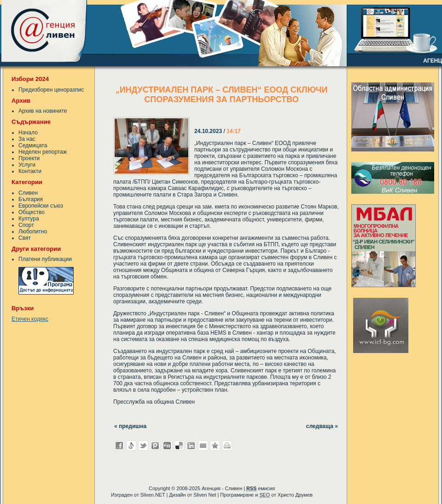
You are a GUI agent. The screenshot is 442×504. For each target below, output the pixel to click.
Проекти (29, 158)
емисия (261, 488)
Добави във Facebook (119, 446)
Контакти (30, 171)
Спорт (26, 225)
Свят (25, 238)
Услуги (27, 165)
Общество (32, 212)
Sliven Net (205, 495)
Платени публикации (45, 259)
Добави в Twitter (143, 446)
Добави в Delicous (179, 446)
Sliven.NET (153, 495)
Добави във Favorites (215, 446)
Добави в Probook (155, 446)
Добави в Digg (167, 446)
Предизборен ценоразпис (51, 90)
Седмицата (33, 145)
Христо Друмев (295, 495)
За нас (27, 139)
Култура (29, 219)
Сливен (28, 193)
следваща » (322, 426)
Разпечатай (227, 446)
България (31, 199)
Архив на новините (43, 111)
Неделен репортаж (43, 152)
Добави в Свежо (131, 446)
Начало (28, 133)
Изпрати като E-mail (203, 446)
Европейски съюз (41, 206)
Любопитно (33, 232)
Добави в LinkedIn (191, 446)
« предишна (130, 426)
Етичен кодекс (30, 319)
